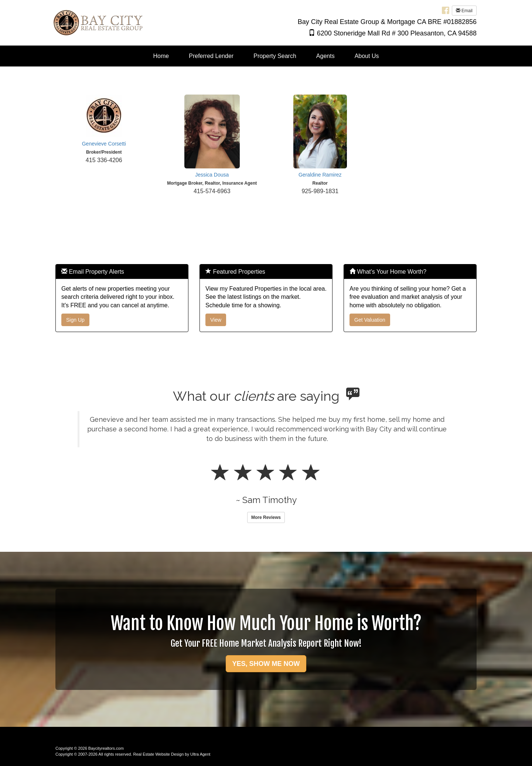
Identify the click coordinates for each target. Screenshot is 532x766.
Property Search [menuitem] (275, 56)
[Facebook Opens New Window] (446, 10)
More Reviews (266, 517)
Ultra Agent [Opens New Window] (200, 754)
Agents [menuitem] (325, 56)
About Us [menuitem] (367, 56)
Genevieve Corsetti (104, 144)
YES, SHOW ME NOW (266, 664)
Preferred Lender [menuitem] (211, 56)
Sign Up (75, 320)
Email (464, 11)
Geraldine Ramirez (320, 175)
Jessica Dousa (212, 175)
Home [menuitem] (161, 56)
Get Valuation (370, 320)
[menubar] (266, 56)
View (216, 320)
